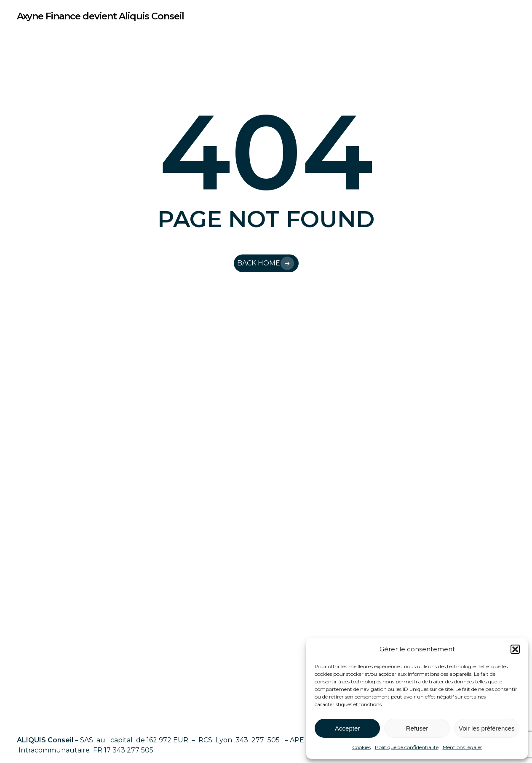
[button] (515, 649)
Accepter (347, 728)
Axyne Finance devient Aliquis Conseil (100, 16)
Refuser (417, 728)
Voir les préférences (487, 728)
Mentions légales (462, 747)
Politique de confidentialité (407, 747)
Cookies (361, 747)
